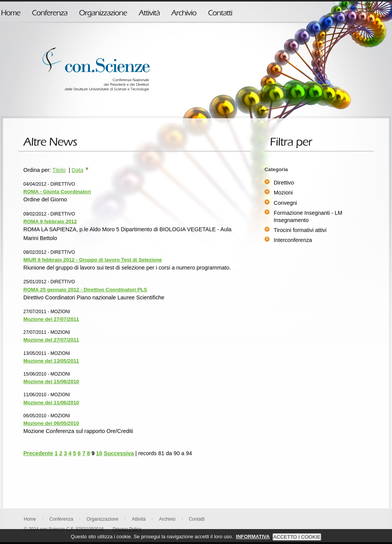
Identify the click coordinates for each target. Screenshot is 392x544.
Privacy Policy (127, 529)
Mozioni (283, 193)
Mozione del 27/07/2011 (51, 319)
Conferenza (61, 519)
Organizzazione (102, 519)
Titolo (59, 170)
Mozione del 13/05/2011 (51, 361)
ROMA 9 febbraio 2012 (50, 221)
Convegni (285, 203)
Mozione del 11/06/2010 (51, 403)
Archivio (167, 519)
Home (30, 519)
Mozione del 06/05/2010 (51, 423)
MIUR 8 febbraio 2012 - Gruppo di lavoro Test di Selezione (93, 260)
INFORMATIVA (253, 541)
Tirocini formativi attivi (300, 230)
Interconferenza (293, 240)
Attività (139, 519)
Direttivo (284, 183)
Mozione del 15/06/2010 (51, 381)
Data (80, 170)
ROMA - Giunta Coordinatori (57, 192)
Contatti (197, 519)
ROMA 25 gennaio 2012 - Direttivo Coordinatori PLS (85, 290)
